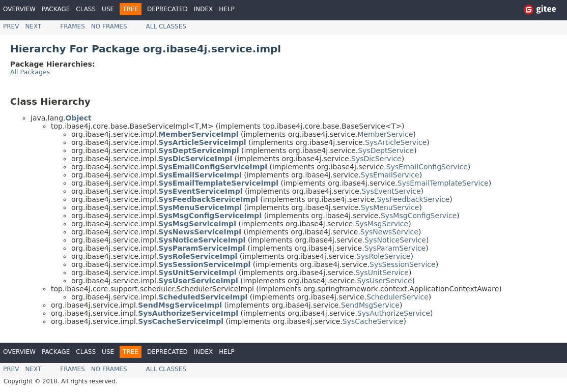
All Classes (166, 26)
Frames (73, 26)
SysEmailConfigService (427, 167)
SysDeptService (386, 150)
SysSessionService (403, 264)
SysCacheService (373, 321)
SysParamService (395, 248)
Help (227, 9)
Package (56, 9)
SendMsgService (370, 305)
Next (33, 26)
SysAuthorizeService (394, 313)
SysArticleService (396, 142)
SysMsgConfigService (419, 216)
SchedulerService (398, 297)
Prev (11, 26)
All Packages (30, 72)
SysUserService (384, 281)
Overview (19, 9)
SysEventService (391, 191)
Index (204, 9)
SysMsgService (382, 224)
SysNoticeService (395, 240)
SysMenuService (390, 207)
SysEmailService (390, 175)
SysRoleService (383, 256)
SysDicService (376, 159)
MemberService (385, 134)
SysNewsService (389, 232)
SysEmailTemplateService (443, 183)
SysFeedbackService (413, 199)
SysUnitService (382, 273)
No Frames (109, 26)
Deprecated (167, 9)
